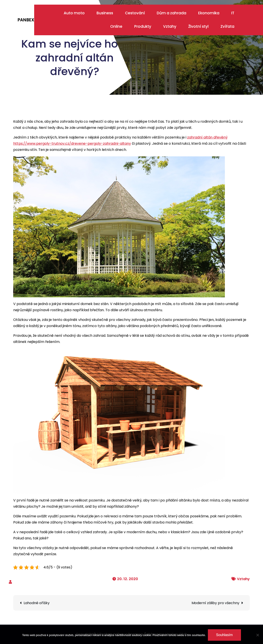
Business (105, 13)
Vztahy (170, 26)
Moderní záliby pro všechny (215, 603)
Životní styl (198, 26)
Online (116, 26)
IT (233, 13)
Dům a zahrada (172, 13)
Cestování (135, 13)
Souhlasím (224, 635)
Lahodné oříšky (37, 603)
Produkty (143, 26)
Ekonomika (209, 13)
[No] (257, 635)
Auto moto (74, 13)
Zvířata (227, 26)
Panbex (26, 20)
